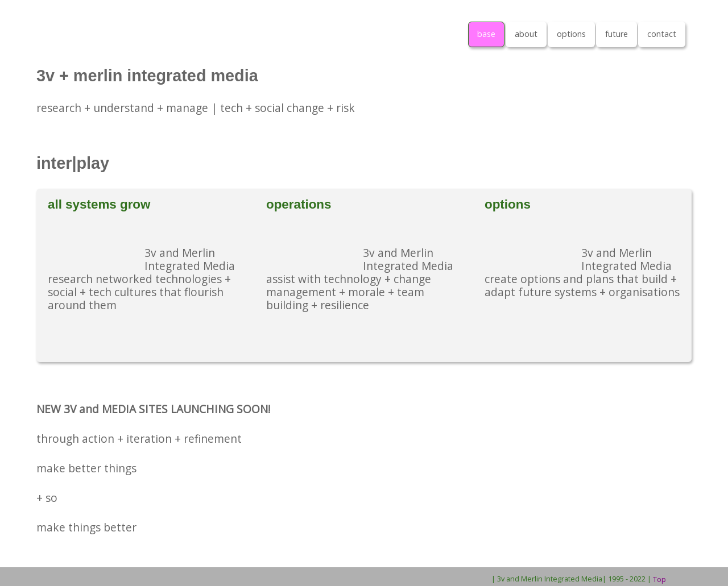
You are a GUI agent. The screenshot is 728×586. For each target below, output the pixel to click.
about (526, 34)
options (571, 34)
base (486, 34)
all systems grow (99, 204)
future (617, 34)
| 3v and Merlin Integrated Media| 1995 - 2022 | (571, 579)
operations (299, 204)
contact (662, 34)
